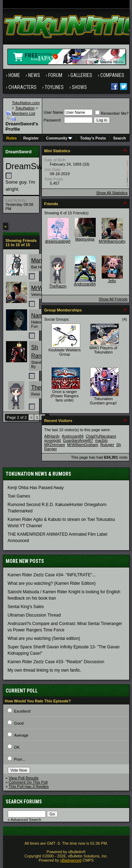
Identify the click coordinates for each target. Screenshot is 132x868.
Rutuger (107, 445)
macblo (101, 440)
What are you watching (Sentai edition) (44, 638)
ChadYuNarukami (101, 436)
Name (39, 316)
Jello (112, 281)
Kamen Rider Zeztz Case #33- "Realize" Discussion (56, 662)
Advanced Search (26, 820)
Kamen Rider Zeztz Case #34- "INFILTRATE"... (52, 575)
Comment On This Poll (28, 782)
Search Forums (24, 802)
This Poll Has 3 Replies (29, 786)
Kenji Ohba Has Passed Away (36, 488)
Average (21, 735)
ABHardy (52, 436)
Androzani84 (85, 284)
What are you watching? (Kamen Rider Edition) (52, 583)
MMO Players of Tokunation (103, 350)
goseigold (53, 440)
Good (19, 723)
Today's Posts (93, 138)
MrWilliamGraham (114, 241)
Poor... (20, 759)
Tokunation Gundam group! (103, 401)
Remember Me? (112, 113)
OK (17, 747)
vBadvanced (71, 860)
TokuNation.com (26, 103)
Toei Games (19, 496)
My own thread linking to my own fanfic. (45, 670)
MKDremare (55, 445)
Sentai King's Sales (26, 607)
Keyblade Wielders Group (65, 352)
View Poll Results (24, 778)
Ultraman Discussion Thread (34, 615)
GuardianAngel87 (78, 440)
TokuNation (25, 108)
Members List (24, 113)
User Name (54, 112)
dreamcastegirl (58, 241)
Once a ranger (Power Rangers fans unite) (65, 396)
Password (52, 120)
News (34, 75)
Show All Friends (113, 299)
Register (31, 138)
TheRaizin (58, 286)
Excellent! (23, 711)
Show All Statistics (112, 193)
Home (14, 75)
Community (59, 138)
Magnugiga (85, 239)
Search (120, 138)
